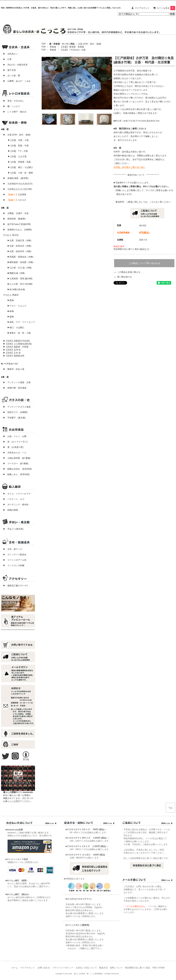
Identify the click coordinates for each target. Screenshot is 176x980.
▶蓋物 (11, 317)
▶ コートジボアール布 (14, 560)
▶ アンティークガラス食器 (17, 407)
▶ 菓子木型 (8, 70)
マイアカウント (142, 8)
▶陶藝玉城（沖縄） (17, 273)
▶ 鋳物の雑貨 (11, 510)
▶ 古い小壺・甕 (12, 76)
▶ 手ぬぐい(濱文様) (13, 529)
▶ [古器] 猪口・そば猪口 (20, 167)
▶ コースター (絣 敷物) (16, 464)
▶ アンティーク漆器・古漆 (17, 382)
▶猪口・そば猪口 (16, 328)
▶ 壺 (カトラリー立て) (15, 442)
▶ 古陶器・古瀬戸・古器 (16, 213)
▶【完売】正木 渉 (12, 353)
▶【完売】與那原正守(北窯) (17, 341)
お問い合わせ (44, 968)
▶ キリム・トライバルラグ (17, 494)
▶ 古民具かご (9, 54)
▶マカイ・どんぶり (17, 306)
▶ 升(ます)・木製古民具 (14, 65)
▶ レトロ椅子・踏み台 (15, 112)
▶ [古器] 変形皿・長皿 (19, 162)
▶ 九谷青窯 (15, 195)
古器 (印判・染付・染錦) (90, 44)
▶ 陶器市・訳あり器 (14, 369)
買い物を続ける (124, 277)
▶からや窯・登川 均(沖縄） (21, 284)
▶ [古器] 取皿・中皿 (18, 146)
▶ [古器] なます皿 (17, 156)
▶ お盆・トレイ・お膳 (15, 436)
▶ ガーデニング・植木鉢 (15, 505)
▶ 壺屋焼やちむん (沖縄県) (18, 230)
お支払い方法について (86, 968)
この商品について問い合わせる (144, 263)
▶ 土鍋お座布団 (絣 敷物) (17, 458)
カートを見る (166, 8)
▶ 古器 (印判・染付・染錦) (17, 135)
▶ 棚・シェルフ (12, 106)
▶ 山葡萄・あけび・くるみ (16, 81)
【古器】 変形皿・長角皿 (72, 47)
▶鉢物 (11, 311)
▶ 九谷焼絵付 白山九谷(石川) (17, 184)
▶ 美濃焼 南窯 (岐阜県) (16, 178)
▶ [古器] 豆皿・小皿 (18, 140)
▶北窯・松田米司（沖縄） (20, 251)
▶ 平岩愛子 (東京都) (14, 418)
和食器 (53, 47)
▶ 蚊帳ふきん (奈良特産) (17, 474)
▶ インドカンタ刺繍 (13, 565)
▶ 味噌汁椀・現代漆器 (15, 388)
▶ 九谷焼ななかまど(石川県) (18, 189)
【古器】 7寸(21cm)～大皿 (73, 50)
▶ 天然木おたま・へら (15, 453)
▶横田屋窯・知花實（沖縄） (21, 262)
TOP (44, 44)
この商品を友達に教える (129, 272)
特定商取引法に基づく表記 (137, 968)
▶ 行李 (6, 59)
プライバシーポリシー (63, 968)
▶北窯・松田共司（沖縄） (20, 246)
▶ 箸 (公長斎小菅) (13, 447)
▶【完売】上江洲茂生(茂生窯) (18, 344)
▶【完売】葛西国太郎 (14, 356)
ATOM (161, 968)
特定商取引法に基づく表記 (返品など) (131, 249)
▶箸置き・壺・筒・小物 (19, 333)
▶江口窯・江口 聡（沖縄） (20, 268)
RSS (155, 968)
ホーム (15, 968)
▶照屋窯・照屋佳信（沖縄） (21, 257)
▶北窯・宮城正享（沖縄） (20, 241)
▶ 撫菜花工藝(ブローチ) (14, 586)
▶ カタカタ (15, 200)
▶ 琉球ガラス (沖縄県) (15, 412)
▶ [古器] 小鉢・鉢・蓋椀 (20, 173)
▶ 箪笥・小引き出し (14, 101)
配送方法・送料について (111, 968)
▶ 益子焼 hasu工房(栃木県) (17, 224)
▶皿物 (11, 300)
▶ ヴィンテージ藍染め (14, 555)
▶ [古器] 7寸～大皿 (18, 151)
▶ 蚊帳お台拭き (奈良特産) (18, 469)
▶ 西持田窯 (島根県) (14, 219)
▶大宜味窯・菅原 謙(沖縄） (21, 279)
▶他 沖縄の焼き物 (16, 289)
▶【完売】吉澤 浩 (13, 350)
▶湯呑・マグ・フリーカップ (21, 322)
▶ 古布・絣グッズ (12, 549)
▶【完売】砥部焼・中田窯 (16, 347)
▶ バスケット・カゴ (14, 499)
